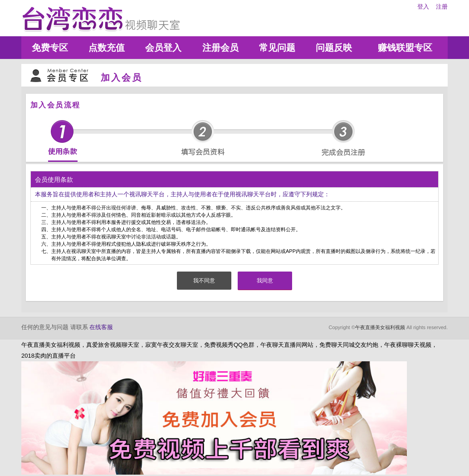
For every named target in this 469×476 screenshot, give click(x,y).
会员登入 (163, 48)
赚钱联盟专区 (405, 48)
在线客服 (101, 327)
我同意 (265, 281)
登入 (423, 7)
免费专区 (50, 48)
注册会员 (220, 48)
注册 (442, 7)
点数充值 (107, 48)
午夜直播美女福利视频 (380, 327)
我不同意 (204, 281)
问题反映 (334, 48)
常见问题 (277, 48)
